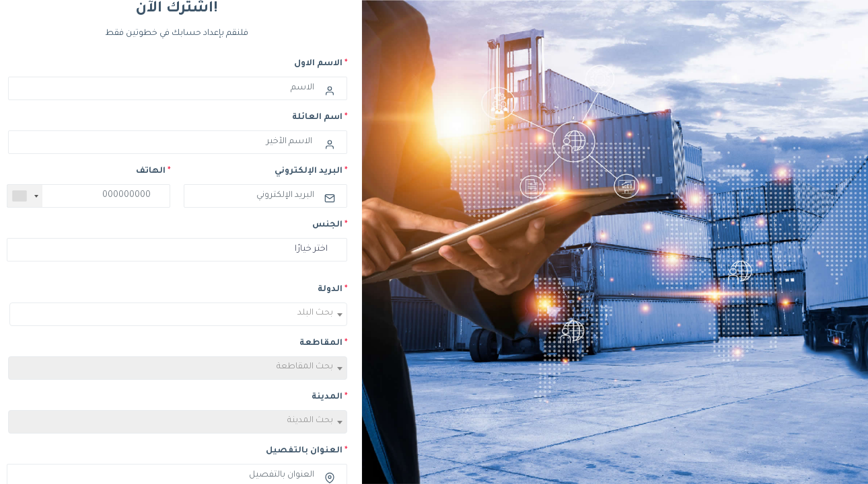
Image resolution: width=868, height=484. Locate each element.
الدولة (332, 290)
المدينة (329, 397)
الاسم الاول (321, 64)
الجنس (330, 225)
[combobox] (25, 196)
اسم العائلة (320, 118)
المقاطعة (323, 344)
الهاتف (153, 171)
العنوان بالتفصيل (306, 451)
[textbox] (178, 317)
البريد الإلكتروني (311, 171)
